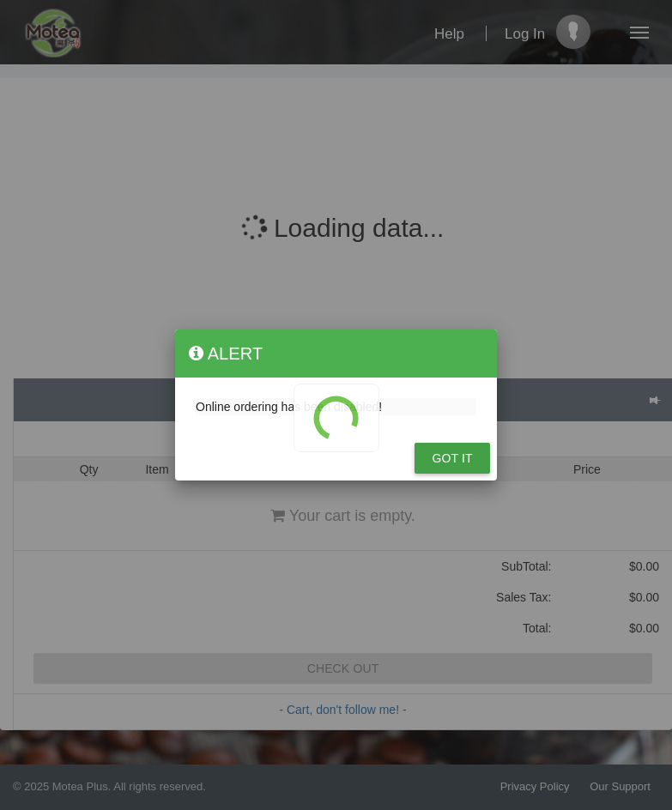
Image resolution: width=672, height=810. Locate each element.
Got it (452, 458)
